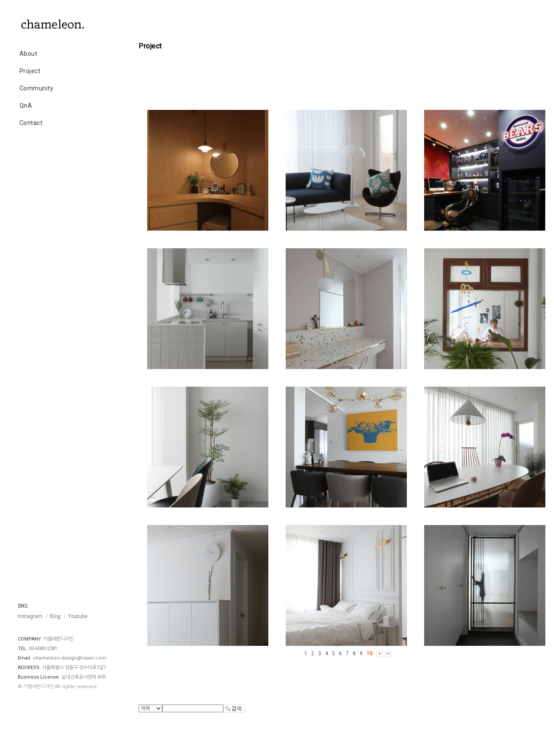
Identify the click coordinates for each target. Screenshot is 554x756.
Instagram (30, 616)
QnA (26, 106)
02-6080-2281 (43, 649)
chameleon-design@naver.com (69, 658)
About (29, 54)
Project (30, 71)
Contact (31, 123)
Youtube (78, 616)
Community (37, 88)
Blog (55, 616)
